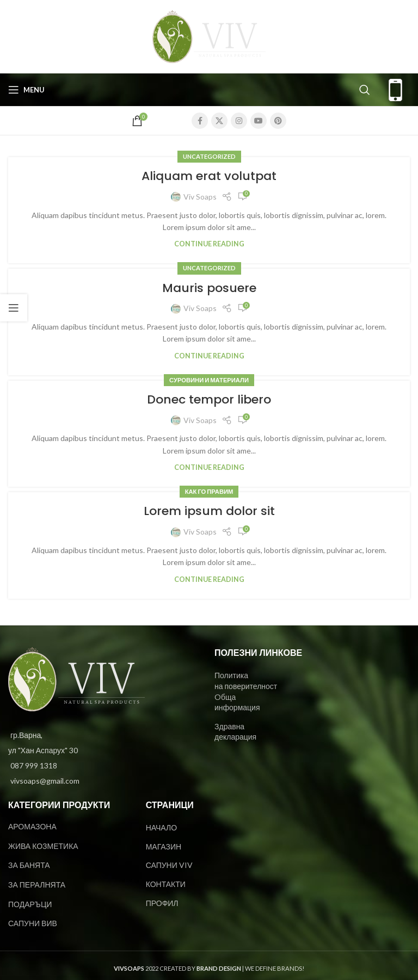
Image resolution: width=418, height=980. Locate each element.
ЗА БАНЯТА (29, 865)
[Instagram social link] (239, 121)
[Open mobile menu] (26, 90)
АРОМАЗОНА (32, 826)
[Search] (365, 90)
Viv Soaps (200, 197)
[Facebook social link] (200, 121)
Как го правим (209, 491)
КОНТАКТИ (166, 884)
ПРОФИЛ (162, 903)
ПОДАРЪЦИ (30, 904)
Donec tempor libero (209, 399)
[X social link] (219, 121)
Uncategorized (209, 156)
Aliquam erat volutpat (209, 176)
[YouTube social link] (259, 121)
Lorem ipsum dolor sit (209, 511)
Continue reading (209, 244)
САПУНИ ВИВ (33, 923)
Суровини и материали (209, 380)
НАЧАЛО (161, 827)
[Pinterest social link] (278, 121)
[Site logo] (209, 36)
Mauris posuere (209, 288)
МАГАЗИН (164, 846)
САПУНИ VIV (169, 865)
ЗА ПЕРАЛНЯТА (37, 885)
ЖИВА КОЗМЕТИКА (43, 846)
